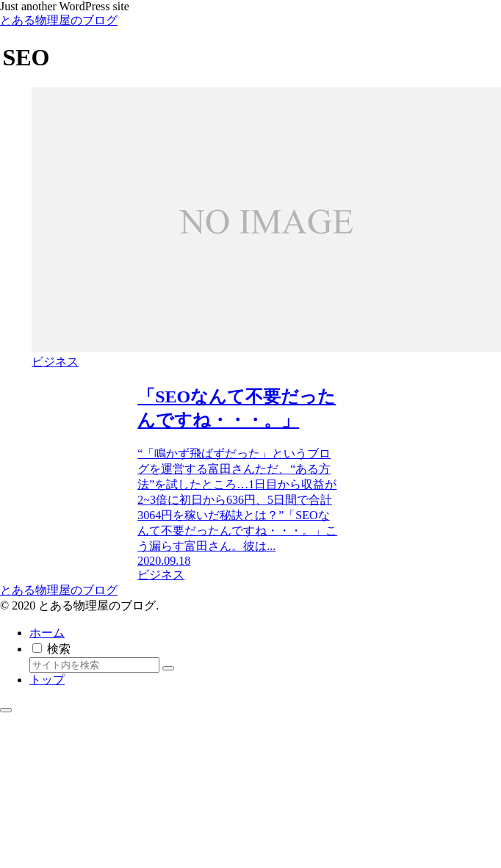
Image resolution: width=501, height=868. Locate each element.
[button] (168, 668)
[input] (94, 665)
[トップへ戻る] (6, 710)
